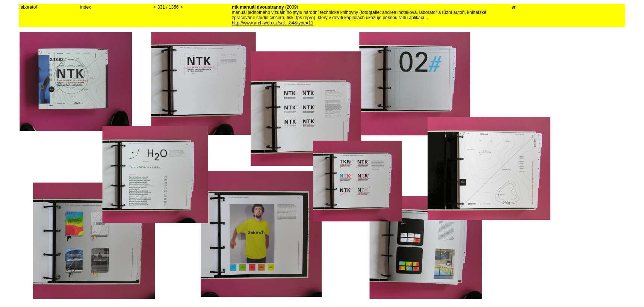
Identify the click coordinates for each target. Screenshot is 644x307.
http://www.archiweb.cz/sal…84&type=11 (273, 23)
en (514, 7)
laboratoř (28, 7)
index (85, 7)
